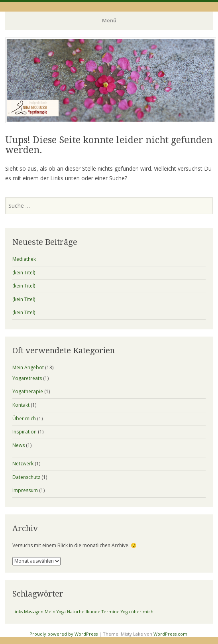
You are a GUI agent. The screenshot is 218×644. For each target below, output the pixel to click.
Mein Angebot (28, 367)
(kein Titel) (24, 273)
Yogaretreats (27, 378)
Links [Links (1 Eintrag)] (18, 612)
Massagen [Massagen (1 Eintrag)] (34, 612)
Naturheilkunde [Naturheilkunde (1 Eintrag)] (84, 612)
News (19, 445)
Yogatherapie (28, 391)
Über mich (24, 419)
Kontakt (21, 405)
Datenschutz (26, 477)
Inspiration (25, 432)
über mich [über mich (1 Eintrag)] (142, 612)
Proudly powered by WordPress (64, 634)
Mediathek (24, 259)
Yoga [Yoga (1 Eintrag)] (125, 612)
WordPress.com (170, 634)
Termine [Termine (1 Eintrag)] (111, 612)
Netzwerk (23, 464)
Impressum (25, 490)
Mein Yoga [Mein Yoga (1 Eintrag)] (55, 612)
